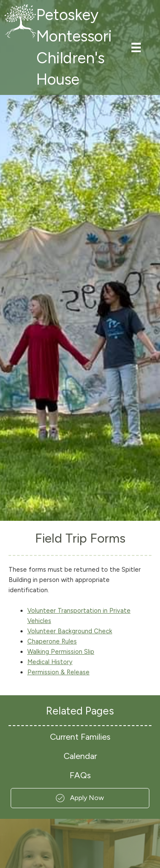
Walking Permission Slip (61, 652)
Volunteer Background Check (70, 631)
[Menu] (136, 47)
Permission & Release (58, 672)
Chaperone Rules (52, 641)
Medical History (50, 662)
